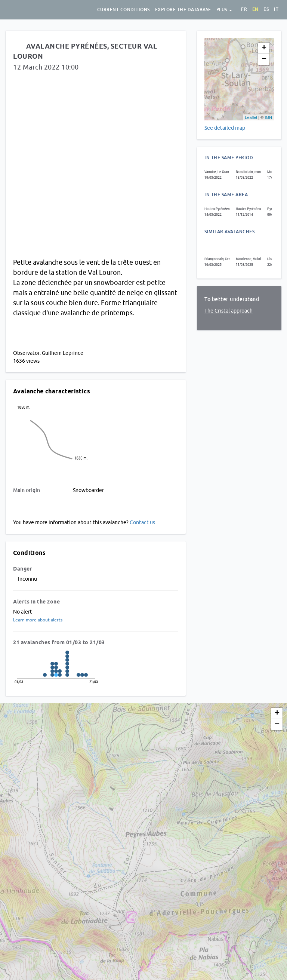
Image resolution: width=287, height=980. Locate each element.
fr (244, 9)
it (276, 9)
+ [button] (264, 48)
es (266, 9)
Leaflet (251, 117)
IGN (268, 117)
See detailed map (225, 128)
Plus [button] (224, 10)
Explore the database (183, 10)
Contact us (142, 522)
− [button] (264, 59)
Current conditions (124, 10)
